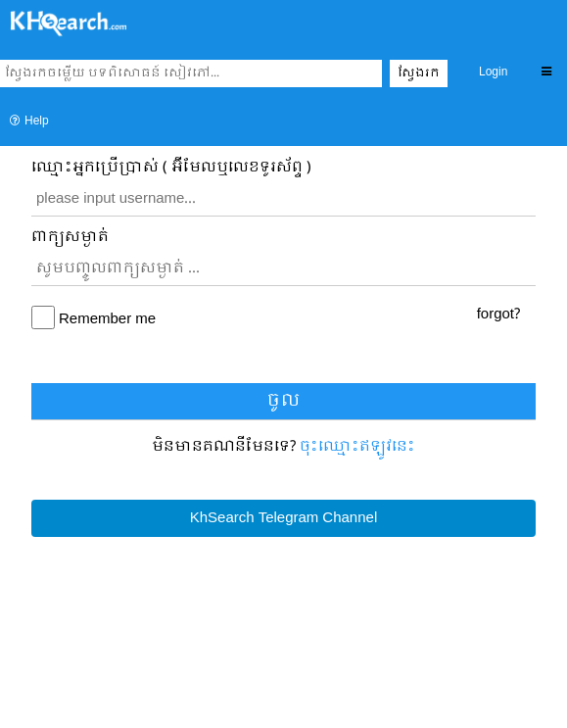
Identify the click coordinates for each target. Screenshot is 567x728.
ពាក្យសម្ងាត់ (70, 238)
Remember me (107, 320)
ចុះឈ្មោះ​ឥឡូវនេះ (357, 447)
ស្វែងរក (419, 73)
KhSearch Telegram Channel (283, 518)
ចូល (283, 401)
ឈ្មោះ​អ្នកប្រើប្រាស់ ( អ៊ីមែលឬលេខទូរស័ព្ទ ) (171, 168)
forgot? (498, 315)
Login (493, 73)
